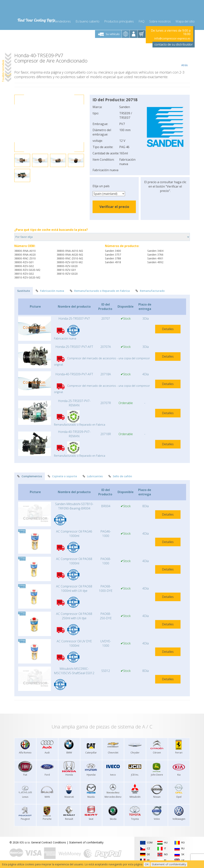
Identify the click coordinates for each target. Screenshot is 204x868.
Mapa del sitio (185, 21)
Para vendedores (59, 21)
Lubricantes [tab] (93, 476)
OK (147, 864)
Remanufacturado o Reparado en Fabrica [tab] (100, 291)
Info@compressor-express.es (172, 38)
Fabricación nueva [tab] (50, 291)
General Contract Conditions (49, 842)
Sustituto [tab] (24, 291)
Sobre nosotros (160, 21)
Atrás (185, 60)
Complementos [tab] (30, 476)
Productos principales (119, 21)
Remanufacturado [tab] (150, 291)
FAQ (142, 21)
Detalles (168, 329)
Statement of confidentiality (86, 842)
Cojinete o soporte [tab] (62, 476)
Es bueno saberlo (87, 21)
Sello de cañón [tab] (120, 476)
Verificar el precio (114, 207)
